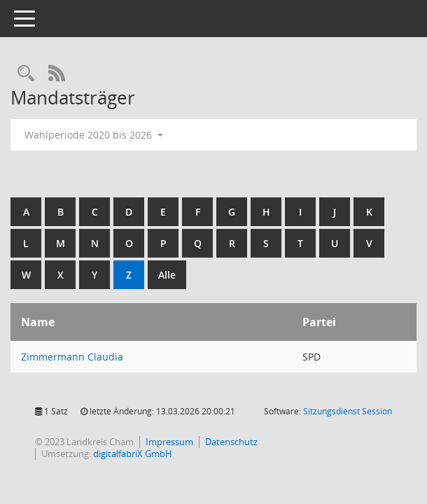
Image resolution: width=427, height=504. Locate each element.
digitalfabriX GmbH (133, 454)
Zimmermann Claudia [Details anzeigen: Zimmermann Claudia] (72, 357)
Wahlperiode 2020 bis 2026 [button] (94, 135)
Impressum (169, 442)
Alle (167, 275)
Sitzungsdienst (348, 411)
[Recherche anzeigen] (26, 74)
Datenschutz (231, 442)
